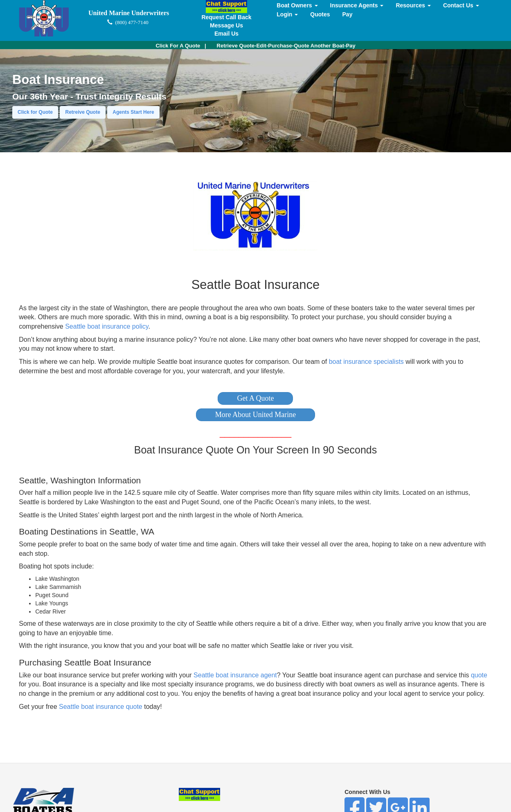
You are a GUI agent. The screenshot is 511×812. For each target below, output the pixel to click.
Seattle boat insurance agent (235, 675)
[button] (255, 398)
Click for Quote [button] (35, 112)
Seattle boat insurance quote (101, 707)
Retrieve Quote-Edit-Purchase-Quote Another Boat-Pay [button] (286, 46)
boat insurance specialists (366, 362)
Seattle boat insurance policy (107, 326)
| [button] (181, 46)
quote (479, 675)
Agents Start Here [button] (133, 112)
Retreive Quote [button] (82, 112)
